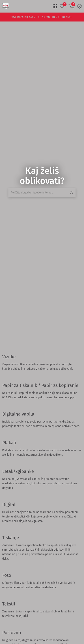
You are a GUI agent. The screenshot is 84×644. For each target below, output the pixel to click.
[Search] (2, 125)
